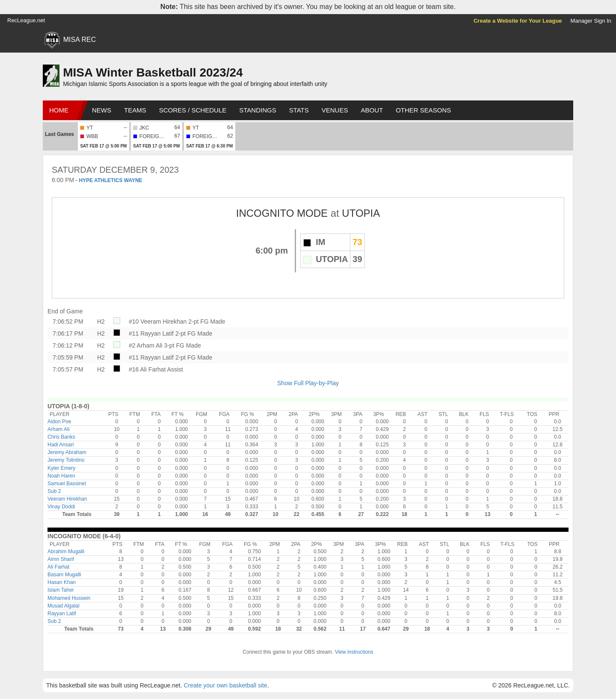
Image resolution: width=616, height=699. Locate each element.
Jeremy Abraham (67, 452)
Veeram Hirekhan (67, 499)
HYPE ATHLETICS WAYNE (110, 180)
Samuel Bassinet (67, 484)
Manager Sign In (591, 21)
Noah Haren (61, 476)
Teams (135, 110)
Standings (258, 110)
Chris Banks (61, 437)
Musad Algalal (64, 606)
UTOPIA (361, 213)
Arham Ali (58, 429)
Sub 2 (54, 491)
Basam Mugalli (64, 575)
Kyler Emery (61, 468)
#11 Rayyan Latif (151, 333)
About (372, 110)
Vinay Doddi (61, 507)
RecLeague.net (26, 20)
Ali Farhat (58, 567)
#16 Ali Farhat (147, 369)
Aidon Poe (59, 422)
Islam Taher (61, 590)
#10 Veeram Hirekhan (158, 321)
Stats (299, 110)
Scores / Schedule (193, 110)
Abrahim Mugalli (66, 552)
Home (59, 110)
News (102, 110)
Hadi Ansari (61, 445)
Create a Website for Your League (518, 21)
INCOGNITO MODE (282, 213)
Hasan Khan (62, 582)
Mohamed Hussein (69, 598)
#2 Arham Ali (146, 345)
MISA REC (80, 40)
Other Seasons (423, 110)
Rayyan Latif (62, 613)
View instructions (354, 652)
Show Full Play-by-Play (308, 383)
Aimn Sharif (61, 559)
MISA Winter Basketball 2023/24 (153, 72)
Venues (335, 110)
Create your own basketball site (225, 685)
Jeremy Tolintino (66, 460)
